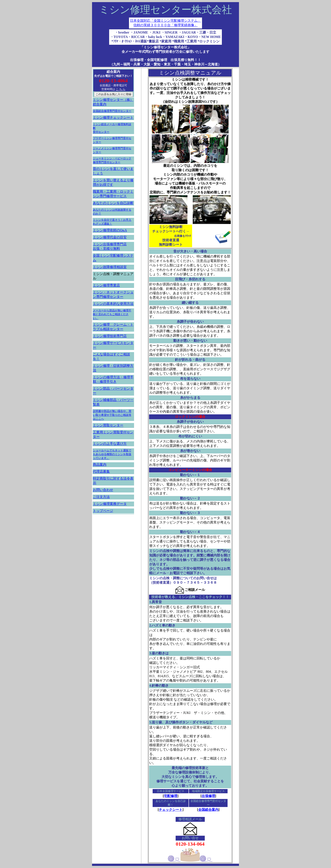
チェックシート (171, 810)
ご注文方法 (101, 497)
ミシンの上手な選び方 (110, 444)
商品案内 (100, 465)
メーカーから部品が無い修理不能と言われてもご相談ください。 (112, 314)
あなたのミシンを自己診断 (113, 203)
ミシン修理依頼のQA (110, 230)
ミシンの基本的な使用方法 (113, 304)
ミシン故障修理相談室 (110, 267)
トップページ (103, 511)
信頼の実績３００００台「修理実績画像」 (165, 25)
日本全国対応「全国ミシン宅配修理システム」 (165, 21)
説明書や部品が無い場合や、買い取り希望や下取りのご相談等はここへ (112, 415)
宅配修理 (171, 796)
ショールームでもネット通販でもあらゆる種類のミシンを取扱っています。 (112, 454)
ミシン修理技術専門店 (110, 336)
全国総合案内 (208, 810)
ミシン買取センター (108, 425)
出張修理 (208, 796)
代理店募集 (101, 471)
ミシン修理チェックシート (113, 117)
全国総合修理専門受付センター (112, 111)
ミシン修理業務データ (110, 504)
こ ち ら (121, 89)
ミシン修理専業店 (106, 285)
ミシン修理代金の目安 (110, 237)
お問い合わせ (103, 490)
